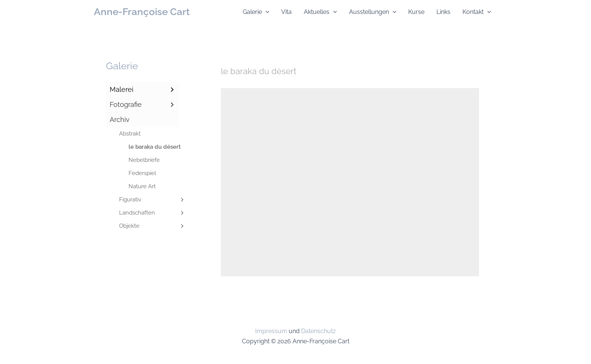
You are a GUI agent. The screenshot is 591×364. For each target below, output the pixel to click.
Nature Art (142, 186)
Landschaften (152, 213)
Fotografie (143, 105)
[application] (266, 12)
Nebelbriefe (144, 160)
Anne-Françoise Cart (142, 12)
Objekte (152, 226)
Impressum (271, 331)
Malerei (143, 90)
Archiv (120, 120)
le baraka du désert (153, 147)
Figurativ (152, 200)
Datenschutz (318, 331)
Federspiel (142, 173)
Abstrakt (130, 134)
